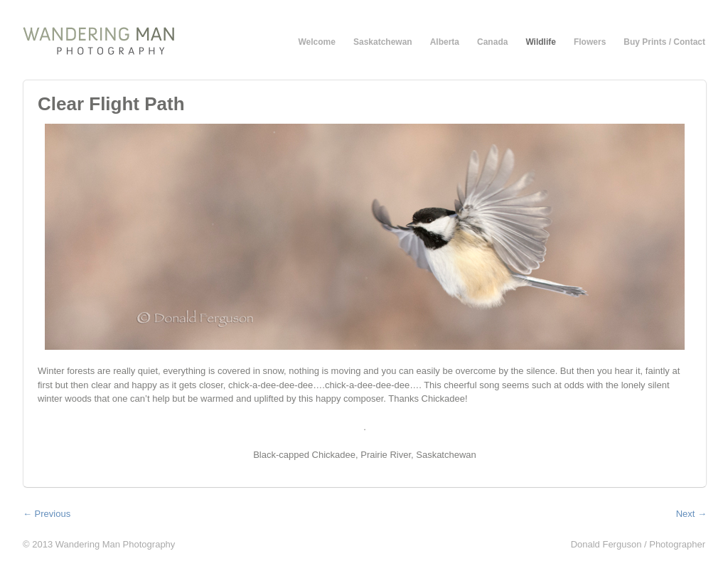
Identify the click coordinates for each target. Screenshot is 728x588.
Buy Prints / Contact (664, 42)
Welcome (317, 42)
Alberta (445, 42)
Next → (691, 514)
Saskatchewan (383, 42)
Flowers (590, 42)
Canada (492, 42)
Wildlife (541, 42)
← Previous (47, 514)
